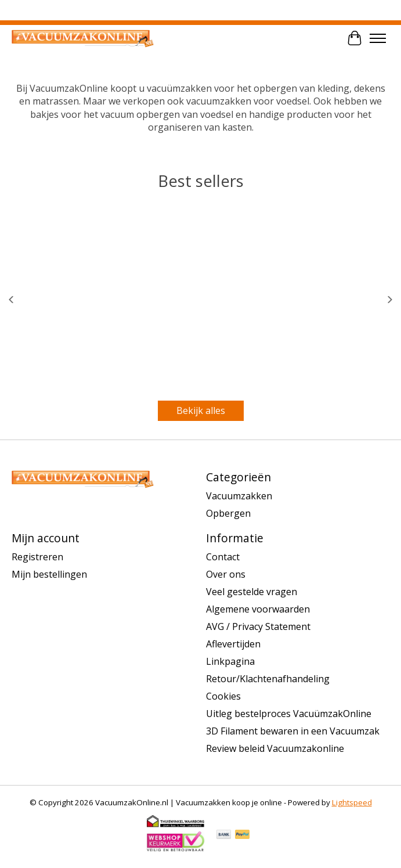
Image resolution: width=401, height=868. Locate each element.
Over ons (226, 574)
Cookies (223, 696)
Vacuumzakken (239, 496)
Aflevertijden (233, 644)
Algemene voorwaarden (258, 609)
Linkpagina (230, 661)
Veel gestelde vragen (252, 592)
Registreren (37, 557)
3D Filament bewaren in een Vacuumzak (293, 731)
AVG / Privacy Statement (258, 626)
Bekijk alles (201, 410)
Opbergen (228, 513)
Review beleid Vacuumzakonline (275, 748)
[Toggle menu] (378, 38)
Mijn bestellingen (49, 574)
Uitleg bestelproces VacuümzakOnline (289, 714)
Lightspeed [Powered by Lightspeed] (352, 802)
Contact (223, 557)
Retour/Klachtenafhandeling (268, 679)
